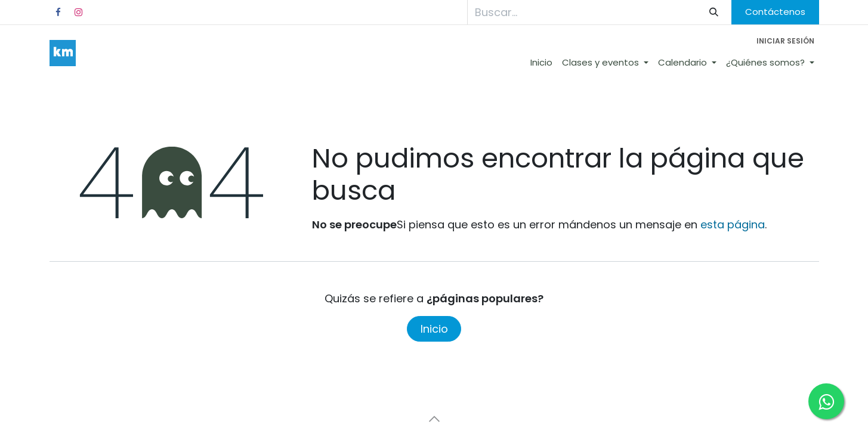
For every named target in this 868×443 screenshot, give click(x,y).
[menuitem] (541, 63)
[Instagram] (79, 13)
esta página (733, 224)
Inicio (434, 329)
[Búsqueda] (713, 12)
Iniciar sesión (785, 41)
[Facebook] (58, 13)
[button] (434, 419)
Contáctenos (775, 12)
